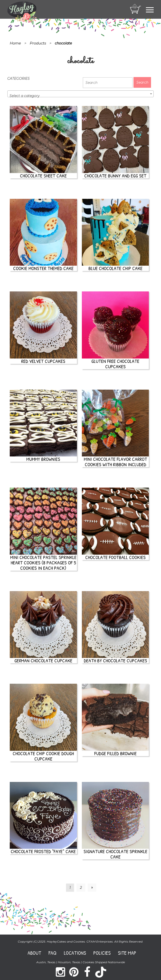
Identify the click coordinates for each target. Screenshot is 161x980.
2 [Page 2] (81, 888)
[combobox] (80, 94)
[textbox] (80, 96)
